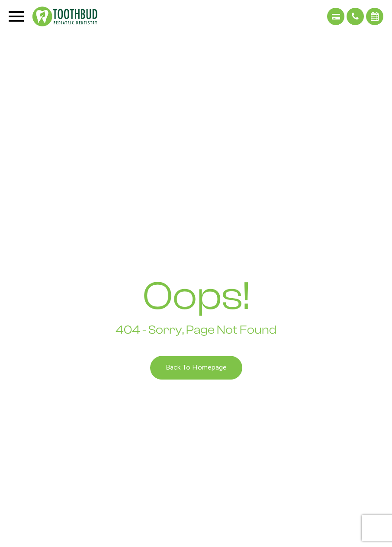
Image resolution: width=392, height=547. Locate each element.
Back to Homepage (196, 368)
